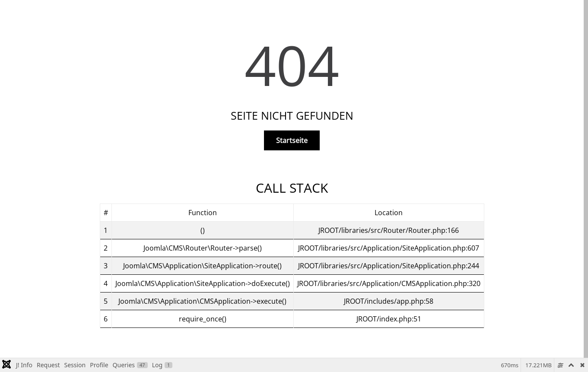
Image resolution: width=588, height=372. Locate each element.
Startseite (292, 140)
